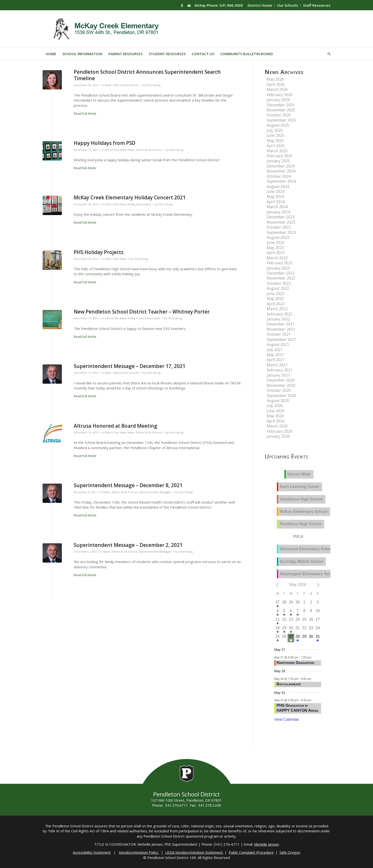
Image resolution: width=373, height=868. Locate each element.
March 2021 (277, 365)
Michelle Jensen (267, 844)
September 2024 (281, 181)
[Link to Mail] (189, 5)
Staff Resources (317, 5)
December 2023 (281, 217)
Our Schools (288, 5)
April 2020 (276, 421)
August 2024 (278, 186)
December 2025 (281, 105)
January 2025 (278, 161)
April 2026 (276, 84)
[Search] (327, 54)
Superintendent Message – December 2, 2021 (128, 545)
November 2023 (281, 222)
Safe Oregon (290, 852)
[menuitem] (260, 5)
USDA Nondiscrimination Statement (194, 852)
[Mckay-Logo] (105, 29)
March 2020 (277, 426)
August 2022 (278, 288)
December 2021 (281, 324)
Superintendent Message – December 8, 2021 (128, 485)
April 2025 (276, 146)
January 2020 (278, 436)
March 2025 (277, 151)
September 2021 (281, 339)
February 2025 (280, 156)
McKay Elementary (139, 204)
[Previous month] (277, 585)
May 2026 (275, 79)
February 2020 (280, 431)
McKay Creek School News (144, 318)
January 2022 (278, 319)
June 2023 (275, 242)
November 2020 (281, 385)
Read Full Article (85, 113)
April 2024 (276, 202)
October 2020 (279, 390)
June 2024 (275, 191)
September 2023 (281, 232)
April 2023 (276, 253)
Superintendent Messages (155, 492)
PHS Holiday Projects (99, 252)
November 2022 (281, 278)
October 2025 (279, 115)
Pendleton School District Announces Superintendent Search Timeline (147, 75)
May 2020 (275, 416)
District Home (260, 5)
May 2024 (275, 196)
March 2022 (277, 309)
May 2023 (275, 248)
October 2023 (279, 227)
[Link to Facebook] (182, 5)
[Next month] (318, 585)
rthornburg (153, 85)
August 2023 (278, 237)
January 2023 (278, 268)
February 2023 (280, 263)
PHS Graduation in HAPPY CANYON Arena (297, 708)
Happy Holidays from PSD (105, 143)
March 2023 (277, 258)
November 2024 (281, 171)
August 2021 (278, 344)
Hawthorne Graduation (295, 663)
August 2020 (278, 401)
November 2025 (281, 110)
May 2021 (275, 355)
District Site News (115, 150)
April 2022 (276, 304)
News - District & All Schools (122, 85)
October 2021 (279, 334)
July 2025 (275, 130)
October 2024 (279, 176)
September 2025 (281, 120)
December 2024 (281, 166)
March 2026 (277, 89)
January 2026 (278, 100)
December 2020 (281, 380)
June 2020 (275, 411)
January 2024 (278, 212)
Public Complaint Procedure (251, 852)
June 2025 (275, 135)
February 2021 (280, 370)
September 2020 (281, 396)
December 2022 (281, 273)
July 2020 (275, 406)
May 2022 (275, 299)
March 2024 (277, 207)
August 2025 (278, 125)
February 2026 (280, 95)
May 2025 (275, 141)
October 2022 (279, 283)
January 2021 (278, 375)
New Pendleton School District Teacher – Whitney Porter (142, 312)
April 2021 (276, 360)
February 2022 (280, 314)
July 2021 (275, 350)
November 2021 (281, 329)
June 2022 (275, 294)
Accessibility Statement (92, 852)
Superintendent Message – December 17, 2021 (130, 366)
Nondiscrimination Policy (139, 852)
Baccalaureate (289, 684)
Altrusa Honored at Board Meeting (115, 426)
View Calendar (287, 719)
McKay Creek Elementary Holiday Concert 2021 (130, 197)
